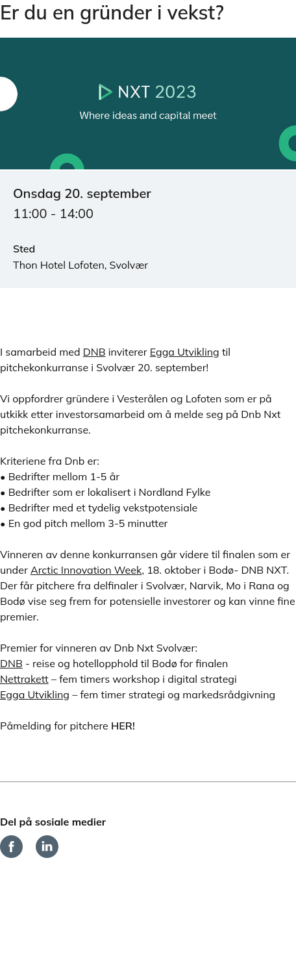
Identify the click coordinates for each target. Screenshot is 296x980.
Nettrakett (24, 679)
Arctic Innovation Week (86, 570)
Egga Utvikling (185, 352)
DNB (94, 352)
